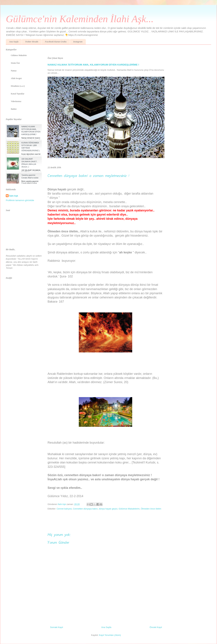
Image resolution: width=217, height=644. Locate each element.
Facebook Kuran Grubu (56, 42)
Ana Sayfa (14, 42)
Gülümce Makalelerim (129, 509)
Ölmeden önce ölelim (151, 509)
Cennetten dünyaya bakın (85, 509)
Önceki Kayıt (156, 627)
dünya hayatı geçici (108, 509)
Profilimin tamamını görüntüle (20, 200)
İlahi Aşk (14, 196)
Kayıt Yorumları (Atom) (110, 635)
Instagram (78, 42)
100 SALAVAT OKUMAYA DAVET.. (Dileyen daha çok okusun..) (29, 163)
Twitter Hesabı (32, 42)
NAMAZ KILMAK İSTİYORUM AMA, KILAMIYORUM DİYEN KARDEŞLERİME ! (93, 65)
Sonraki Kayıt (57, 627)
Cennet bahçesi (64, 509)
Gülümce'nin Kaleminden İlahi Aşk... (80, 19)
